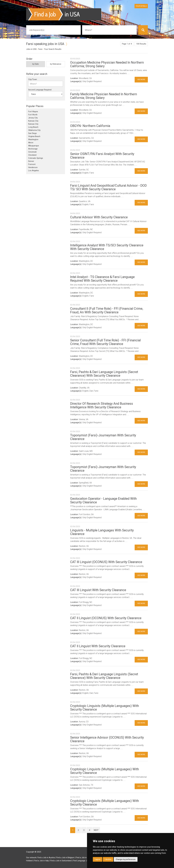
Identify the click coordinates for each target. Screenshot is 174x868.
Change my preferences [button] (126, 859)
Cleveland (32, 155)
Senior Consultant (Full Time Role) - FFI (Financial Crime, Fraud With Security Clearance (105, 342)
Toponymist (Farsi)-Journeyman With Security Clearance (103, 437)
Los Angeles (34, 170)
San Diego (32, 133)
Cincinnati (32, 152)
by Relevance (56, 64)
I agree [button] (98, 859)
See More (141, 79)
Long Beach (33, 127)
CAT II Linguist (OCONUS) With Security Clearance (106, 618)
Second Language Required (40, 90)
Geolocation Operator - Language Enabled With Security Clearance (103, 500)
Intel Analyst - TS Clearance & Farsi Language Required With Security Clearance (102, 279)
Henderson (33, 167)
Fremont (32, 164)
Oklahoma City (34, 130)
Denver (31, 161)
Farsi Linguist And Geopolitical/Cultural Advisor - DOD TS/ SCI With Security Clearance (108, 187)
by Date (36, 64)
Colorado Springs (36, 158)
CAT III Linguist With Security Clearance (98, 590)
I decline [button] (108, 859)
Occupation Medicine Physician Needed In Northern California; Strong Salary (107, 64)
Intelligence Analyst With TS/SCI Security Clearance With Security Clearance (107, 247)
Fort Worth (33, 115)
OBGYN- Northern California (90, 126)
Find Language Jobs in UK (84, 861)
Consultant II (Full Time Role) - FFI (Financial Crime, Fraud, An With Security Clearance (107, 310)
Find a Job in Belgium (65, 858)
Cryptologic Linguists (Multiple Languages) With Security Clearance (105, 708)
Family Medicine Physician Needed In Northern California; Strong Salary (104, 96)
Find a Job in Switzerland (61, 861)
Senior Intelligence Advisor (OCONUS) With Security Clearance (107, 739)
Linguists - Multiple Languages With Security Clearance (102, 532)
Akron (31, 143)
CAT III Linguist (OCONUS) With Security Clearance (106, 562)
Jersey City (33, 118)
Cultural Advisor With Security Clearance (99, 217)
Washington (33, 139)
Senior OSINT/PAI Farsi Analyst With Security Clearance (102, 156)
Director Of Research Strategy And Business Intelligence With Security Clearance (102, 405)
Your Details (141, 6)
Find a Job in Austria (46, 858)
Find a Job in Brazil (84, 858)
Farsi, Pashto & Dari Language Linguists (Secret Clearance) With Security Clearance (104, 374)
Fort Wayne (33, 112)
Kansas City (33, 121)
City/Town (33, 79)
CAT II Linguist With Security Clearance (98, 646)
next (96, 830)
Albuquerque (34, 146)
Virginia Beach (34, 136)
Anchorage (33, 149)
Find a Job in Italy (41, 861)
